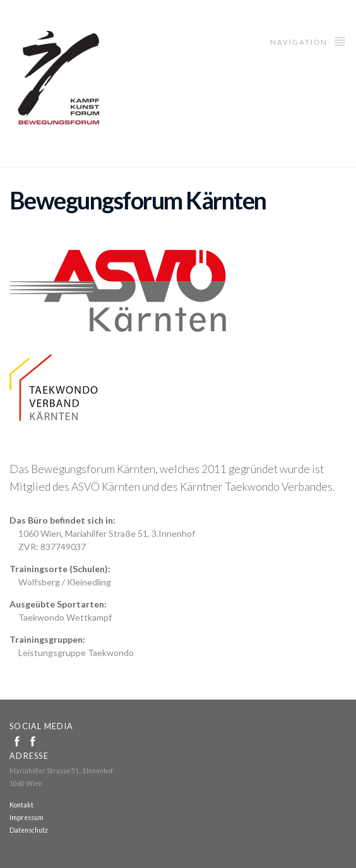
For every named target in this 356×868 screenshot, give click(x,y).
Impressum (27, 818)
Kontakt (21, 805)
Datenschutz (29, 830)
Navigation (308, 41)
